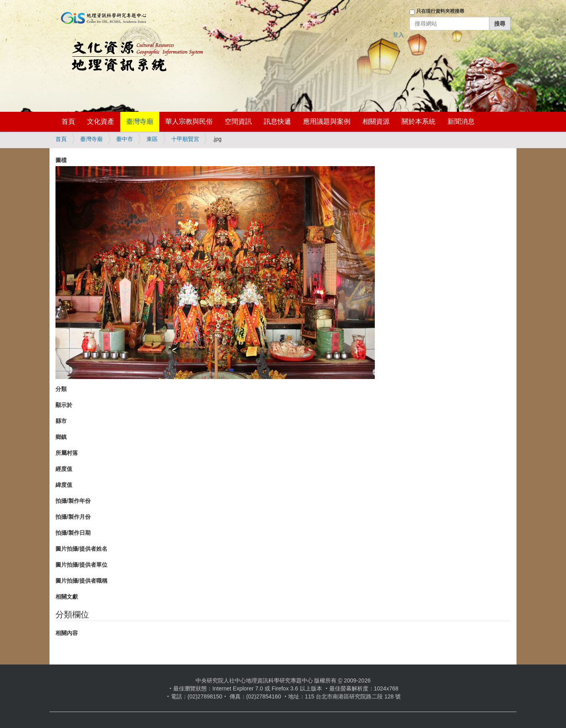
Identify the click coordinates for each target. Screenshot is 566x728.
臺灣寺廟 (140, 122)
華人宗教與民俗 (189, 122)
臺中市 (125, 139)
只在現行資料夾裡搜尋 (440, 11)
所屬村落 (67, 453)
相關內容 (67, 633)
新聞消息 (461, 122)
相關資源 (376, 122)
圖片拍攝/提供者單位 (81, 565)
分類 (61, 389)
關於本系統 (419, 122)
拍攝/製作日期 (73, 533)
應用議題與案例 (327, 122)
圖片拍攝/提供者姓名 (81, 549)
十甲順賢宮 (185, 139)
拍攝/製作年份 (73, 501)
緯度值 (64, 485)
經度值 (64, 469)
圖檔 (61, 160)
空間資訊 (238, 122)
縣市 (61, 421)
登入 (398, 35)
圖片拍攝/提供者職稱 (81, 581)
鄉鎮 (61, 437)
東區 (152, 139)
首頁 (68, 122)
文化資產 (101, 122)
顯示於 (64, 405)
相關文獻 (67, 597)
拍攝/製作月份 (73, 517)
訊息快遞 (277, 122)
